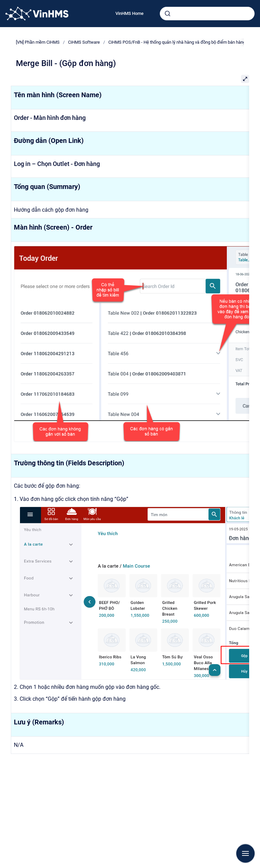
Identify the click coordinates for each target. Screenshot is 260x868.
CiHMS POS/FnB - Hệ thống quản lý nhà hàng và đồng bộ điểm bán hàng (177, 42)
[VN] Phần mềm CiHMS (38, 42)
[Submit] (168, 14)
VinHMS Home (129, 13)
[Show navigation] (245, 853)
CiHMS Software (84, 42)
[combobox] (207, 14)
